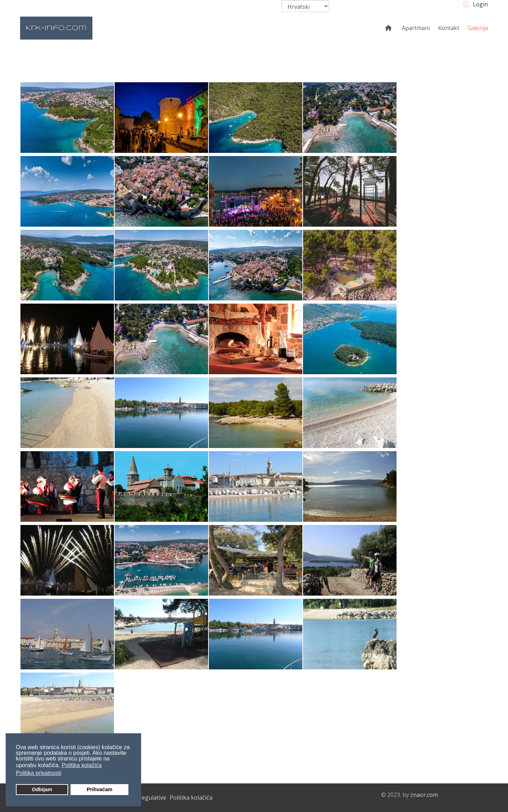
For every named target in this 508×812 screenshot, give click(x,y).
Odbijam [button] (42, 789)
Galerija (478, 28)
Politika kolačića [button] (82, 765)
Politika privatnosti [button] (39, 773)
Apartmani (416, 28)
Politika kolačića (191, 798)
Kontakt (449, 28)
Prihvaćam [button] (100, 789)
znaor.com (424, 795)
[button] (474, 4)
